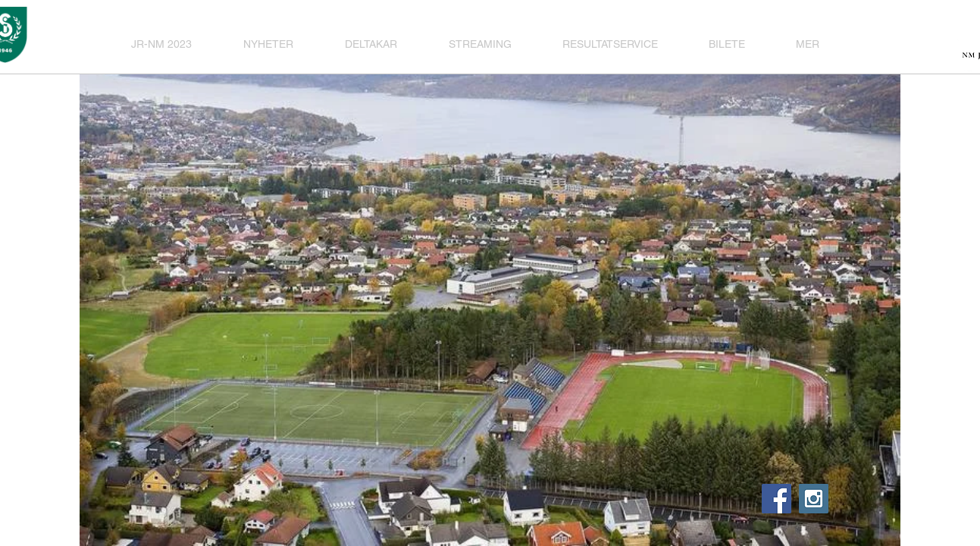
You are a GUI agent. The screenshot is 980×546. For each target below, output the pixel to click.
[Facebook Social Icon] (776, 499)
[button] (378, 44)
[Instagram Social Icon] (814, 499)
